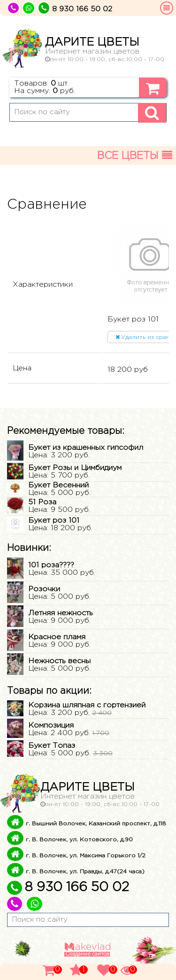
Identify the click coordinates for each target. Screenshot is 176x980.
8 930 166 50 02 (68, 887)
